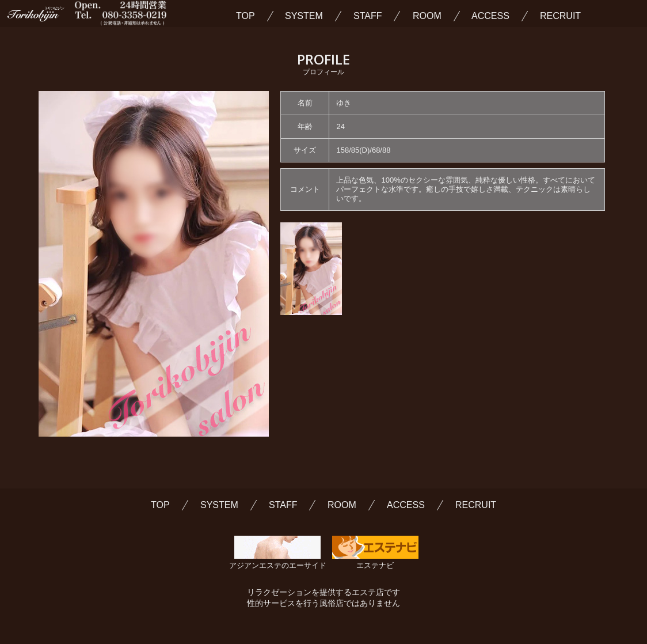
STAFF (368, 16)
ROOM (427, 16)
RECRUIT (560, 16)
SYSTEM (304, 16)
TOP (246, 16)
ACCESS (490, 16)
